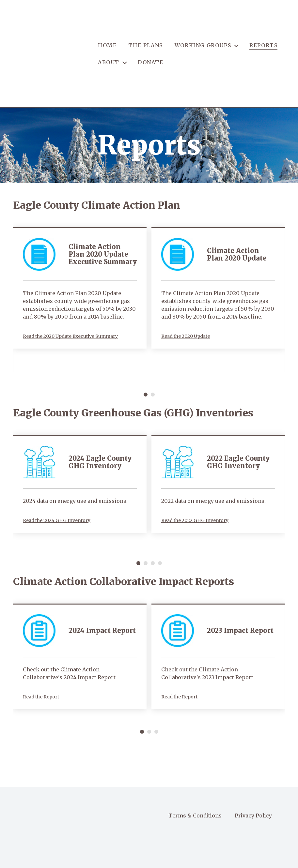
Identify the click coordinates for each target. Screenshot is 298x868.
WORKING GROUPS (203, 25)
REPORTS (263, 25)
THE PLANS (145, 25)
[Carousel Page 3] (153, 522)
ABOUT (109, 41)
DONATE (151, 41)
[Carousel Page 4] (160, 522)
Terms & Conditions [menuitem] (195, 774)
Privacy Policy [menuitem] (253, 774)
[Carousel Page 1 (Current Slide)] (146, 353)
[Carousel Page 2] (153, 353)
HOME (107, 25)
